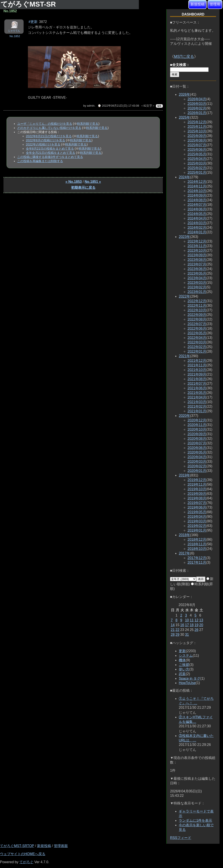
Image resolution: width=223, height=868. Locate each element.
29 (177, 635)
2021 (184, 356)
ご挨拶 (184, 665)
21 (173, 630)
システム (186, 656)
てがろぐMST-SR (29, 4)
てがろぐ (26, 862)
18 (192, 625)
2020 (184, 416)
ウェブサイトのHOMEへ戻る (23, 854)
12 (196, 620)
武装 (182, 674)
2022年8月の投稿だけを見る (46, 140)
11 (192, 620)
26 (196, 630)
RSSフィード (181, 838)
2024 (184, 177)
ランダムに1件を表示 (195, 820)
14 (173, 625)
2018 (184, 535)
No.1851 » (93, 182)
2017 (184, 553)
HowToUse (187, 683)
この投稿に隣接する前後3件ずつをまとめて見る (50, 157)
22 (177, 630)
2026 (184, 94)
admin (91, 106)
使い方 (184, 669)
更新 (182, 651)
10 (187, 620)
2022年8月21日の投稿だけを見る (49, 136)
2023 (184, 237)
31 (187, 635)
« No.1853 (74, 182)
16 (182, 625)
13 (201, 620)
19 (196, 625)
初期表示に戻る (83, 188)
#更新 (33, 22)
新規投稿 (197, 4)
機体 (182, 660)
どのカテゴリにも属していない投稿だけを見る (49, 128)
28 (173, 635)
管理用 (215, 4)
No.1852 (15, 36)
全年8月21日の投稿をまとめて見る (50, 149)
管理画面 (61, 846)
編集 (159, 106)
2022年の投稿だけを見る (43, 144)
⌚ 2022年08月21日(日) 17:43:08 (118, 106)
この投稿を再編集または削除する (40, 161)
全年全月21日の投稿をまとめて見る (51, 153)
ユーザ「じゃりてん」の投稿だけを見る (45, 124)
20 (201, 625)
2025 (184, 117)
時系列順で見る (88, 124)
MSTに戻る (184, 57)
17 (187, 625)
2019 (184, 475)
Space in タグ (190, 678)
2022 (184, 296)
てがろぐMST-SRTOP (17, 846)
